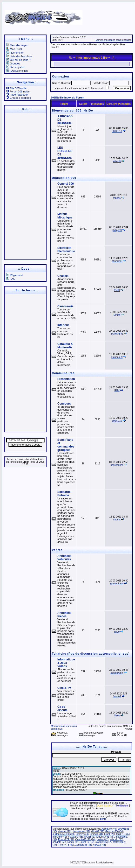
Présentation (66, 379)
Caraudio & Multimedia (65, 346)
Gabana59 (117, 357)
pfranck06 (117, 261)
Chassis (63, 276)
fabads (117, 198)
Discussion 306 (64, 178)
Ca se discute (62, 708)
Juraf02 (117, 696)
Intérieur (63, 325)
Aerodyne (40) (109, 829)
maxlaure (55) (75, 837)
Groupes (13, 63)
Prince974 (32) (66, 839)
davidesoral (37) (81, 831)
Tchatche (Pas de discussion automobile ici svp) (91, 654)
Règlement (14, 275)
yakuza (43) (100, 845)
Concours (64, 404)
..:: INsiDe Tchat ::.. (92, 747)
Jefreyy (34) (82, 834)
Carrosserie (65, 306)
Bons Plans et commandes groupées (66, 445)
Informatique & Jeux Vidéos (66, 663)
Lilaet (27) (109, 834)
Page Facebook (17, 95)
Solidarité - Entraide (65, 494)
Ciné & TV (64, 688)
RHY (117, 390)
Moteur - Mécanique (65, 216)
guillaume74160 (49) (64, 834)
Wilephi (117, 161)
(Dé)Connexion (17, 71)
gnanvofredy (117, 584)
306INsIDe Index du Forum (67, 98)
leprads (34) (96, 834)
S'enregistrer (16, 67)
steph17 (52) (87, 842)
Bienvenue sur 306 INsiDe (72, 111)
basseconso (117, 465)
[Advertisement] (25, 186)
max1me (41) (60, 837)
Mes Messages (17, 45)
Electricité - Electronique (66, 250)
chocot (117, 520)
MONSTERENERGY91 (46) (99, 837)
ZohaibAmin (117, 673)
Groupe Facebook (19, 98)
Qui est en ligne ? (18, 60)
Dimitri (117, 315)
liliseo (117, 716)
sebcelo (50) (116, 839)
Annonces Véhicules (64, 558)
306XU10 (117, 131)
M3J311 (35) (123, 834)
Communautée (63, 373)
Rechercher (15, 53)
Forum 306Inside (18, 91)
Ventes (57, 550)
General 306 (66, 184)
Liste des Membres (19, 56)
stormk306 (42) (104, 842)
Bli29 (117, 632)
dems (103, 819)
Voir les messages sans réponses (113, 40)
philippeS (117, 230)
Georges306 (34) (115, 831)
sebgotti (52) (59, 842)
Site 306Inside (16, 88)
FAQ (11, 279)
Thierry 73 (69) (66, 845)
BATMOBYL (117, 334)
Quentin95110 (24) (85, 839)
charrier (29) (65, 831)
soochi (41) (73, 842)
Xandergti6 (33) (84, 845)
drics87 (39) (98, 831)
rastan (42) (102, 839)
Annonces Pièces (64, 615)
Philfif (117, 290)
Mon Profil (14, 49)
